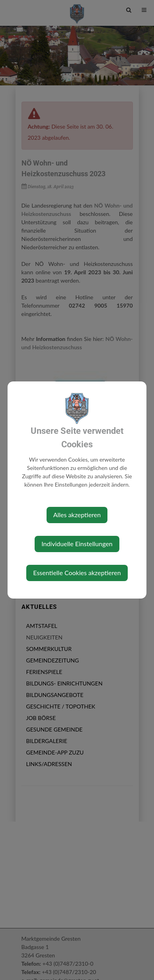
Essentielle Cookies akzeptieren (77, 573)
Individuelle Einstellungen (77, 544)
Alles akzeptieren (77, 515)
